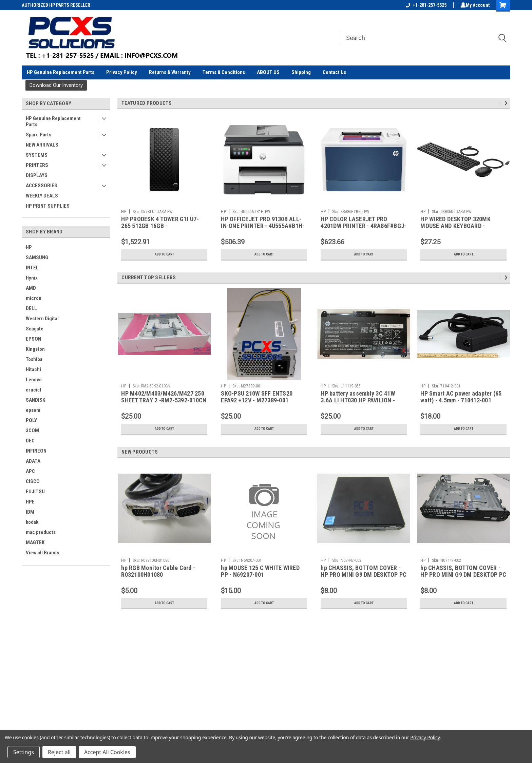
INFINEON (36, 451)
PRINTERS (37, 165)
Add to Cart (164, 254)
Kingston (35, 349)
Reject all (59, 752)
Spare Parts (39, 135)
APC (30, 471)
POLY (31, 420)
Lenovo (34, 380)
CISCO (33, 481)
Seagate (35, 329)
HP (29, 247)
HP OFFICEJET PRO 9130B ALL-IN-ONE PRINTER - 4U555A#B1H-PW (263, 226)
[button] (56, 85)
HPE (30, 502)
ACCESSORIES (42, 186)
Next (507, 103)
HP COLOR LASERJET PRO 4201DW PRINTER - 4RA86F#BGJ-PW (363, 226)
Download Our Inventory (56, 85)
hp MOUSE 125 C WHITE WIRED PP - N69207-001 (260, 571)
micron (34, 298)
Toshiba (34, 359)
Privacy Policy (122, 72)
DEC (30, 441)
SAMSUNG (37, 257)
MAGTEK (35, 542)
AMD (31, 288)
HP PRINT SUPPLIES (48, 206)
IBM (30, 512)
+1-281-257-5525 (425, 5)
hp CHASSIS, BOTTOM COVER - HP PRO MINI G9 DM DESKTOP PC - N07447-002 (463, 575)
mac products (41, 532)
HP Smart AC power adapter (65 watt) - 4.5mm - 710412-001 (461, 397)
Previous (501, 103)
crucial (33, 390)
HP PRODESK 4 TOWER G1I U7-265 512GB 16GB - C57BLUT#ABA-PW (160, 226)
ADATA (33, 461)
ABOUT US (268, 72)
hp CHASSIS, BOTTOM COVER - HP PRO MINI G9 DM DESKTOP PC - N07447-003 (364, 575)
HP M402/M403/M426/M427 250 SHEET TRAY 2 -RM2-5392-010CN (164, 397)
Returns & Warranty (170, 72)
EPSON (33, 339)
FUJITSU (35, 492)
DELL (31, 308)
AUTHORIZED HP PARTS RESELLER (56, 5)
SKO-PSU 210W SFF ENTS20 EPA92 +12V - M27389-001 (257, 397)
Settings (24, 752)
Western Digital (42, 319)
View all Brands (42, 553)
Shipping (301, 72)
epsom (33, 410)
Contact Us (334, 72)
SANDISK (35, 400)
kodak (32, 522)
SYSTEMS (37, 155)
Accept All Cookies (107, 752)
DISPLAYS (37, 175)
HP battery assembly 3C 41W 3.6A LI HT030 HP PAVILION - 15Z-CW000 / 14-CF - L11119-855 (363, 400)
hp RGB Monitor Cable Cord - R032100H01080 (158, 571)
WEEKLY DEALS (42, 196)
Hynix (32, 278)
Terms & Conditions (224, 72)
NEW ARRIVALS (42, 145)
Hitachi (33, 369)
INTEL (32, 268)
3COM (32, 431)
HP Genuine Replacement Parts (61, 72)
